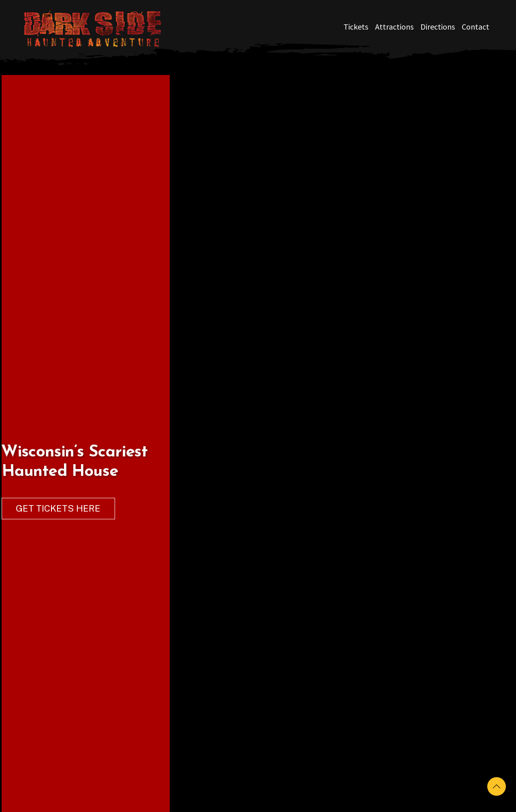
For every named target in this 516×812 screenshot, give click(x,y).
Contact (475, 27)
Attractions (394, 27)
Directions (438, 27)
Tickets (356, 27)
